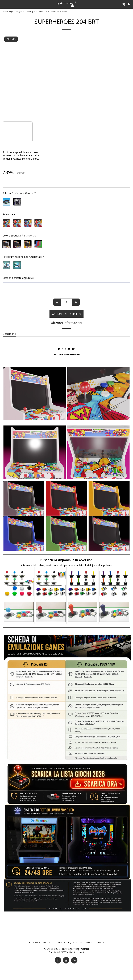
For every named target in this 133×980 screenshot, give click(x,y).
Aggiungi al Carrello (66, 314)
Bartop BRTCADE (35, 11)
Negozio (20, 11)
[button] (4, 4)
